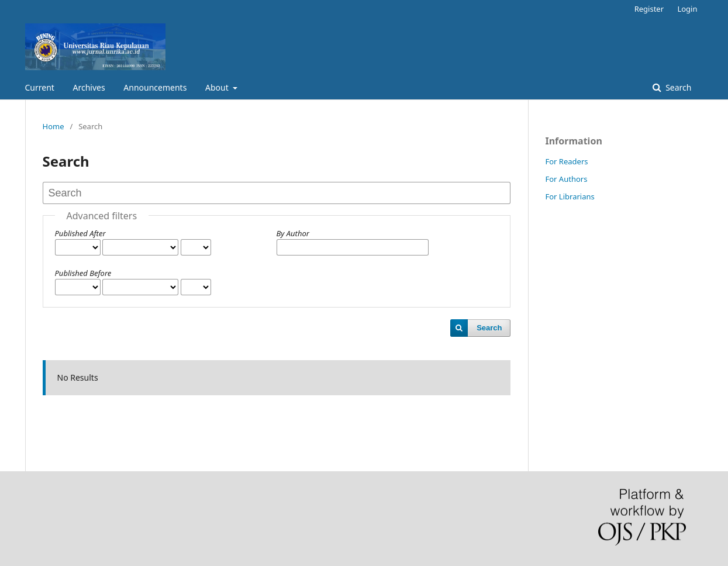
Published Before (83, 273)
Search (678, 87)
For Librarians (570, 196)
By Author (293, 233)
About (218, 87)
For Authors (567, 179)
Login (687, 9)
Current (40, 87)
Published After (80, 233)
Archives (89, 87)
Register (649, 9)
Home (54, 126)
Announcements (155, 87)
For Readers (567, 161)
